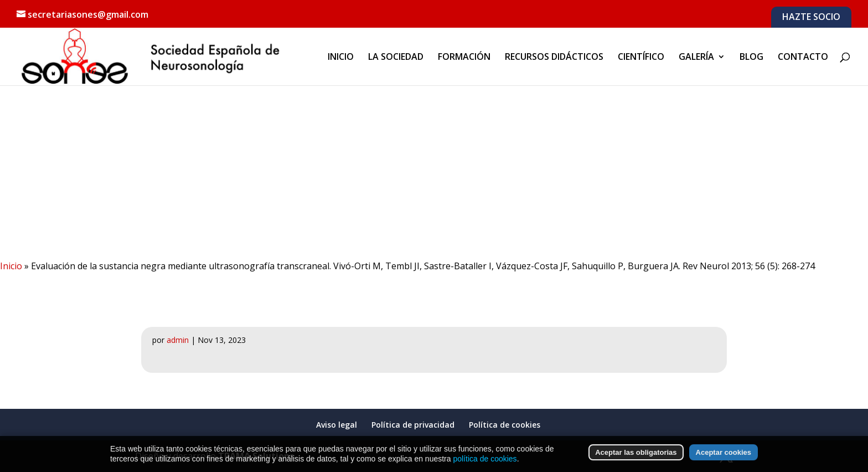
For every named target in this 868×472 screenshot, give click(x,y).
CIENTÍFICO (641, 58)
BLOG (751, 58)
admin (178, 340)
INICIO (341, 58)
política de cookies (485, 460)
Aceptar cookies (724, 455)
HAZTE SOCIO (811, 17)
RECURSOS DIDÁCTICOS (554, 58)
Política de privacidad (413, 425)
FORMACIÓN (464, 58)
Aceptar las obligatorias (636, 455)
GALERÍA (696, 58)
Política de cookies (505, 425)
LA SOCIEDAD (396, 58)
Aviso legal (337, 425)
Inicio (11, 266)
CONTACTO (803, 58)
